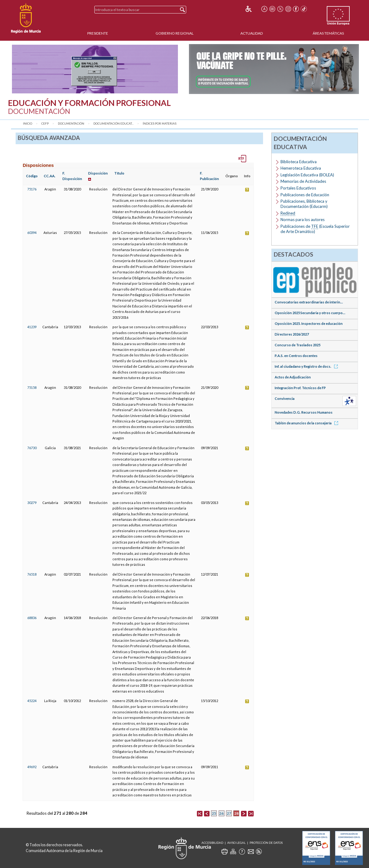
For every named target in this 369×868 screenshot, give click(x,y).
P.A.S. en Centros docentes (296, 356)
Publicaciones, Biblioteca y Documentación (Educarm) (304, 204)
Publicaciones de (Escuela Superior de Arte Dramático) (315, 229)
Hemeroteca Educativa (301, 168)
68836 (32, 618)
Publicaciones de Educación (305, 195)
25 (214, 813)
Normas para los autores (303, 220)
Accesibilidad (212, 843)
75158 (32, 387)
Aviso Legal (236, 843)
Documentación (71, 124)
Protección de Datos (266, 843)
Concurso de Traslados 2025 (297, 345)
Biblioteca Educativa (299, 162)
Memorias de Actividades (303, 181)
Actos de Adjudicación (293, 377)
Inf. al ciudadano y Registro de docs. (307, 366)
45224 (32, 701)
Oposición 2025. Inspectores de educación (309, 323)
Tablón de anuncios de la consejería (307, 423)
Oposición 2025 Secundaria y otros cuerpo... (310, 313)
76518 (32, 574)
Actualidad (252, 33)
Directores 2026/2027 (292, 334)
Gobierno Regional (175, 33)
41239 (32, 327)
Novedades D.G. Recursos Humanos (304, 412)
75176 (32, 189)
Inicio (28, 124)
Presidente (98, 33)
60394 (32, 233)
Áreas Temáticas (328, 33)
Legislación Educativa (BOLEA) (307, 175)
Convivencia (285, 398)
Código (32, 176)
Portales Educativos (298, 188)
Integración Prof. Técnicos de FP (300, 388)
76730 (32, 448)
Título (119, 173)
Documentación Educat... (113, 124)
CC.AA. (50, 176)
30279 (32, 503)
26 (221, 813)
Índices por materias (160, 124)
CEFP (45, 124)
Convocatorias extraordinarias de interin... (309, 302)
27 (229, 813)
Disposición (98, 173)
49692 (32, 767)
